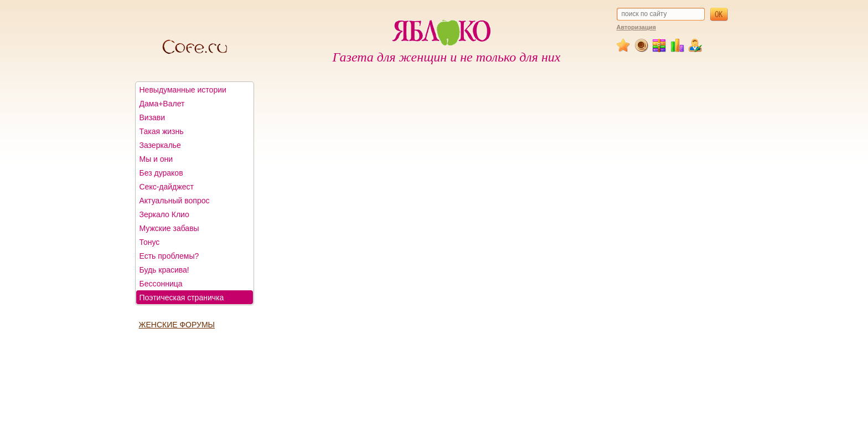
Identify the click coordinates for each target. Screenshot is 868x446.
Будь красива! (164, 270)
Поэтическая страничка (182, 298)
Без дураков (161, 173)
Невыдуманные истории (183, 90)
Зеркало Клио (164, 214)
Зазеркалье (160, 145)
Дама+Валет (162, 104)
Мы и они (156, 159)
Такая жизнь (162, 131)
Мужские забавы (169, 228)
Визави (153, 117)
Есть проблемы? (169, 256)
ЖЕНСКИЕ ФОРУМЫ (177, 325)
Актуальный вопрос (175, 201)
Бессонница (161, 284)
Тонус (150, 242)
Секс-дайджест (167, 187)
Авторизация (636, 27)
